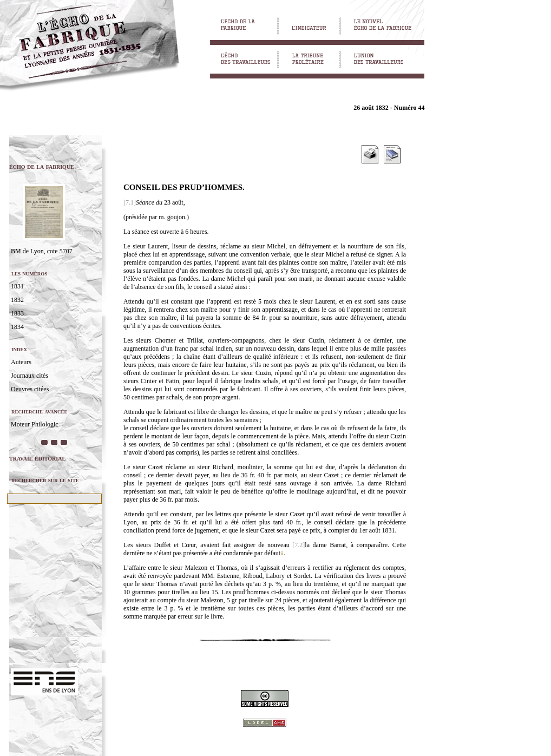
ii (282, 553)
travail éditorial (37, 458)
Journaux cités (29, 376)
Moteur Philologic (35, 424)
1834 (17, 327)
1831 (17, 286)
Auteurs (21, 362)
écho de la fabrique (42, 166)
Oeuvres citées (30, 389)
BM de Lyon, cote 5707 (42, 251)
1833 (17, 313)
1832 (17, 300)
